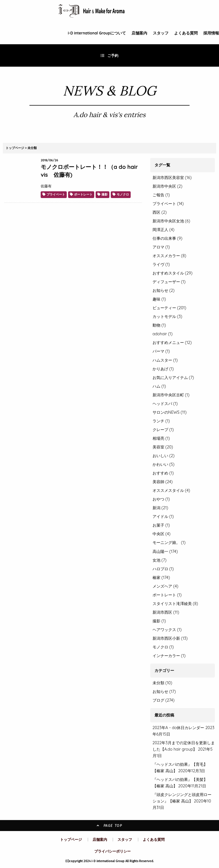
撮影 (105, 194)
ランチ (161, 421)
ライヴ (161, 264)
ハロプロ (163, 569)
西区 (160, 212)
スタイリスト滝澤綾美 (175, 604)
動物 (159, 325)
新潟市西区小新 (170, 638)
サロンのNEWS (170, 412)
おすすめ (163, 473)
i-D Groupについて (97, 33)
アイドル (163, 516)
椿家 (161, 578)
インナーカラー (169, 656)
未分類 (32, 148)
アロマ (161, 247)
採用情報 (211, 33)
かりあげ (163, 369)
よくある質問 (186, 33)
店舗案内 (139, 33)
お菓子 (161, 525)
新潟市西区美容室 (172, 178)
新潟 (160, 508)
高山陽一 (165, 551)
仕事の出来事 (168, 238)
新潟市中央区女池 (171, 221)
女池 (160, 560)
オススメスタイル (171, 490)
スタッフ (161, 33)
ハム (159, 386)
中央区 (162, 534)
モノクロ (123, 194)
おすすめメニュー (172, 343)
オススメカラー (169, 256)
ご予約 (110, 55)
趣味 (159, 299)
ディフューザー (169, 282)
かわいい (164, 464)
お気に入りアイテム (173, 378)
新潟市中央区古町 (171, 395)
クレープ (163, 430)
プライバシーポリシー (112, 851)
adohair (163, 334)
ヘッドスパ (165, 404)
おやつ (161, 499)
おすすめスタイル (173, 273)
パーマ (161, 351)
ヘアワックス (167, 630)
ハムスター (165, 360)
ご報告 (161, 195)
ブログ (158, 700)
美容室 (163, 447)
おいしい (164, 456)
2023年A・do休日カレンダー (178, 728)
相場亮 (161, 438)
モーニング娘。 (169, 543)
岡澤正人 (163, 230)
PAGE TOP (109, 826)
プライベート (56, 194)
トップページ (15, 148)
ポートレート (83, 194)
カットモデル (167, 317)
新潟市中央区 (168, 186)
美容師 (163, 482)
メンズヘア (165, 586)
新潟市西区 (166, 612)
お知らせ (164, 290)
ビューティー (170, 308)
